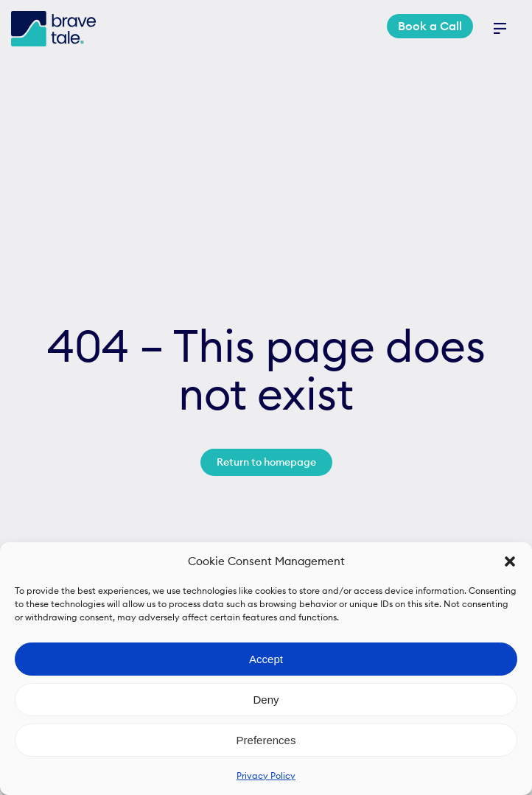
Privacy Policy (266, 775)
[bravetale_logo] (53, 17)
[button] (510, 561)
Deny (266, 700)
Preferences (266, 740)
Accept (266, 659)
